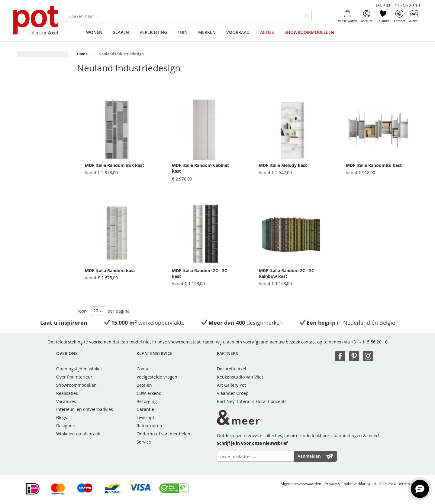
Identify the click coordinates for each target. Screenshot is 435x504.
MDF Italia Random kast (110, 270)
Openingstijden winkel (79, 369)
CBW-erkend (149, 393)
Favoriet (383, 16)
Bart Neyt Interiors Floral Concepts (252, 401)
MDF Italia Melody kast (283, 165)
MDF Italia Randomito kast (374, 165)
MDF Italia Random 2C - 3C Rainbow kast (287, 273)
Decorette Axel (232, 369)
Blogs (62, 417)
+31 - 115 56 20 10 (369, 342)
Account (367, 16)
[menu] (217, 32)
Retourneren (149, 426)
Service (144, 442)
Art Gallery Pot (231, 385)
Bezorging (147, 401)
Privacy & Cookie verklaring (348, 484)
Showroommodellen (76, 385)
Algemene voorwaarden (301, 484)
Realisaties (67, 393)
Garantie (145, 409)
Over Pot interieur (74, 377)
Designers (66, 426)
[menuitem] (94, 32)
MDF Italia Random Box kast (114, 165)
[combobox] (189, 16)
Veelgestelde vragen (157, 377)
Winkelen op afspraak (78, 434)
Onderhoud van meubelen (163, 434)
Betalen (144, 385)
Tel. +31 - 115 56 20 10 (398, 5)
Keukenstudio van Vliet (240, 377)
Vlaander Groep (233, 393)
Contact (400, 16)
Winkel (414, 16)
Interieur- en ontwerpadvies (85, 409)
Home (82, 54)
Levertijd (145, 417)
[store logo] (36, 21)
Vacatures (66, 401)
